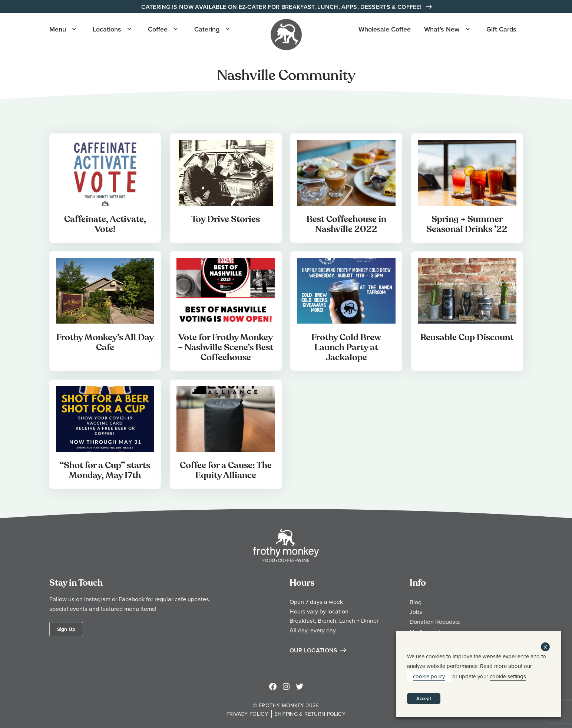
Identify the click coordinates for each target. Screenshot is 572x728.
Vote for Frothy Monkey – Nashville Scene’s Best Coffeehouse (226, 348)
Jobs (416, 612)
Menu (58, 29)
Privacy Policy (247, 714)
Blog (416, 602)
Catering (207, 29)
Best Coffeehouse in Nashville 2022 (346, 224)
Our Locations (314, 650)
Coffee (158, 29)
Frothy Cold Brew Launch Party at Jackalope (346, 348)
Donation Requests (435, 622)
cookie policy (429, 676)
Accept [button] (424, 699)
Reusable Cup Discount (467, 337)
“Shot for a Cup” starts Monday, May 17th (105, 470)
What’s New (442, 29)
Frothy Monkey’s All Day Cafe (105, 343)
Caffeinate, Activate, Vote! (105, 224)
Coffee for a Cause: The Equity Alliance (226, 470)
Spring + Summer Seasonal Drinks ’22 (467, 224)
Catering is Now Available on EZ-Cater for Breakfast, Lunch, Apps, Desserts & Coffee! (282, 7)
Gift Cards (501, 29)
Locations (107, 29)
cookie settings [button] (508, 676)
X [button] (545, 647)
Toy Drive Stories (226, 219)
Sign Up (66, 629)
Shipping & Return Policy (310, 714)
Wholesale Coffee (385, 29)
